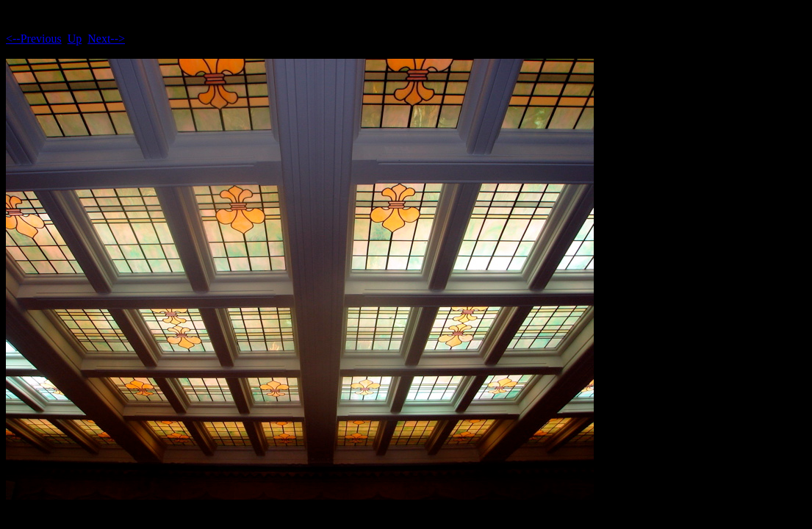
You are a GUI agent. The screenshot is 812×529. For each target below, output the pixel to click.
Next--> (106, 39)
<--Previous (34, 39)
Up (75, 39)
